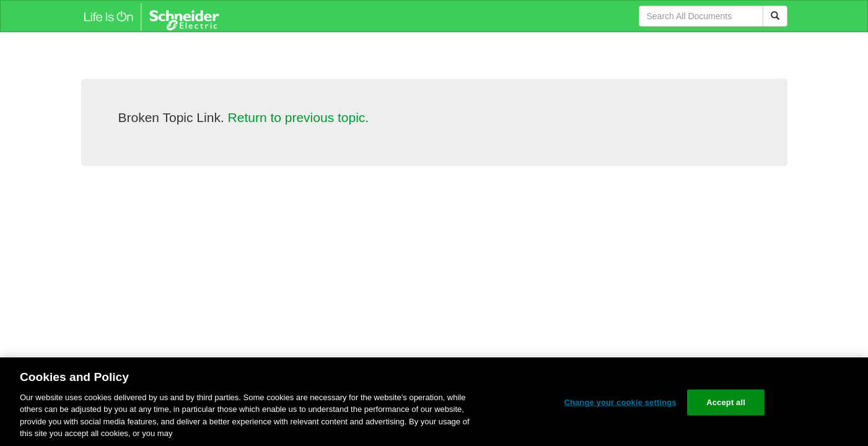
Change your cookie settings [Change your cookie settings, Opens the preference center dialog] (620, 402)
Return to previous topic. (299, 117)
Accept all (726, 402)
